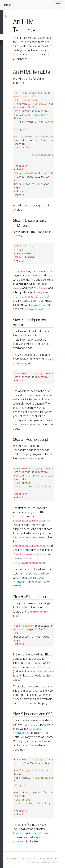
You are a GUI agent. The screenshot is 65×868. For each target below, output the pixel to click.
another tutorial (42, 667)
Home (6, 5)
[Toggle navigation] (58, 5)
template (18, 833)
